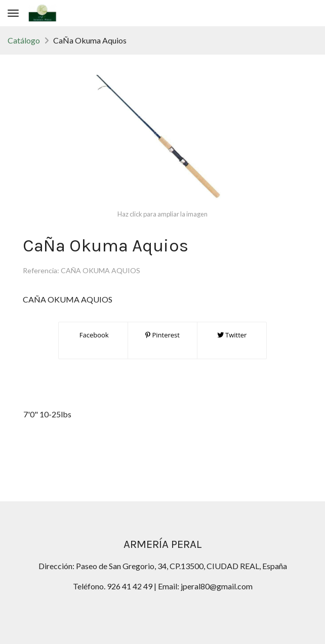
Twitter (232, 335)
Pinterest (162, 335)
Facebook (93, 335)
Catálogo (24, 40)
